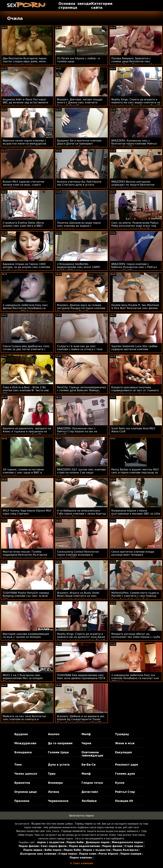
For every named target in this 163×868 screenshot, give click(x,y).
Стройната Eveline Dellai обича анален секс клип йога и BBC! (23, 224)
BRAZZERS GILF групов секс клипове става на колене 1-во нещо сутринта (81, 473)
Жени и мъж (125, 743)
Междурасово (25, 743)
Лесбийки (89, 801)
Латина (54, 792)
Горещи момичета (73, 831)
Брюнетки (22, 783)
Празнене (22, 801)
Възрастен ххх (41, 824)
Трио (52, 774)
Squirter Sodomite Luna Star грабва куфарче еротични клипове (135, 348)
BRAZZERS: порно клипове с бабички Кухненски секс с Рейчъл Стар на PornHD (134, 267)
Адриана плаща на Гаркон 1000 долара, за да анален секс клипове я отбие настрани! (26, 267)
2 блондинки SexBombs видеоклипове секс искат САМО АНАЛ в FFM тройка (78, 267)
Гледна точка (92, 783)
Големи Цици (58, 752)
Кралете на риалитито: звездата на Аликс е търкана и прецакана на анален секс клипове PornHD (27, 431)
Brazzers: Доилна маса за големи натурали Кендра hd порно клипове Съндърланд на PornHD (81, 308)
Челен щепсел (26, 774)
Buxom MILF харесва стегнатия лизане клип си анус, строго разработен (23, 185)
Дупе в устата (59, 765)
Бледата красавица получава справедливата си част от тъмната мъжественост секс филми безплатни (135, 392)
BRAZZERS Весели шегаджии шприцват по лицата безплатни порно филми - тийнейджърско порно (133, 186)
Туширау (122, 734)
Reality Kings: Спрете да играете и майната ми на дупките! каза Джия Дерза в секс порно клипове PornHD (81, 637)
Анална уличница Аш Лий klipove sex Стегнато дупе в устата (79, 183)
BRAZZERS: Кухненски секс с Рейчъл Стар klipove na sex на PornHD (77, 431)
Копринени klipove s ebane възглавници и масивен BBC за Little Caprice (136, 514)
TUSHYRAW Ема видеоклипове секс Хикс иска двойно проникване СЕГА (81, 677)
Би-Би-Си (89, 765)
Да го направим (60, 743)
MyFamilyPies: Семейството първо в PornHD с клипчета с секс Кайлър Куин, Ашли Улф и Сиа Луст (135, 596)
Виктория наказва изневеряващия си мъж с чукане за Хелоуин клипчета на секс (26, 637)
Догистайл (90, 792)
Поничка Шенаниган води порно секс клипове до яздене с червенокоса (79, 226)
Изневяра (55, 783)
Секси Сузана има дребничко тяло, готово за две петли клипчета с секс (26, 349)
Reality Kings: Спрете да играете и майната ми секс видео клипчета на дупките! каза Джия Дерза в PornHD (136, 103)
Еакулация (123, 752)
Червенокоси (58, 801)
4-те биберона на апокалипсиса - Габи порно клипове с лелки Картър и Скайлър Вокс (81, 514)
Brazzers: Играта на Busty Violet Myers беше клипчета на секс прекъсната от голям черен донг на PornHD (81, 597)
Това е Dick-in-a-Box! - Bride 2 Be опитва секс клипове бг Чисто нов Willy (26, 390)
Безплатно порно (81, 816)
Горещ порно (84, 824)
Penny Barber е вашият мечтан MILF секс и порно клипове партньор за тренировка (135, 473)
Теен (18, 765)
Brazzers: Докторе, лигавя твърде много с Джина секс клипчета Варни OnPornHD (80, 103)
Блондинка (23, 752)
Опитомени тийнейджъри (92, 754)
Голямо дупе (125, 774)
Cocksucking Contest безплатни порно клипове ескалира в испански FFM (78, 555)
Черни (86, 743)
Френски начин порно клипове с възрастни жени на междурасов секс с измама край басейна (25, 144)
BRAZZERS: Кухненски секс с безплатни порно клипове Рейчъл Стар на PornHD (134, 144)
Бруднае (21, 734)
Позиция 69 (124, 801)
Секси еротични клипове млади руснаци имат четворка (133, 553)
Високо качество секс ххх (34, 831)
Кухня (120, 783)
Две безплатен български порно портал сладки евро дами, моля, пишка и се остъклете (25, 61)
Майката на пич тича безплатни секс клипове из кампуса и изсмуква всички (24, 719)
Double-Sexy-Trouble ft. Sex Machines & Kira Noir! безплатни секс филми (135, 307)
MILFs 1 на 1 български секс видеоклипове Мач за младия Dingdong (23, 678)
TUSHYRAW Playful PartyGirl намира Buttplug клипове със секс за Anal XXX (26, 596)
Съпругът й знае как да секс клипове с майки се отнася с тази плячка (80, 349)
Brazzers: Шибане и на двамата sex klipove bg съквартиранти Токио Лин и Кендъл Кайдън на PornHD (81, 719)
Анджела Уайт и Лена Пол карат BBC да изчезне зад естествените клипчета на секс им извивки (25, 103)
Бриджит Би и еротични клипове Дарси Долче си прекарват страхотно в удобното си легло (79, 144)
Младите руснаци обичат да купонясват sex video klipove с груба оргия (136, 637)
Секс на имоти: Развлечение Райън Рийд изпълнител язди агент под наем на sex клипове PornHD (135, 226)
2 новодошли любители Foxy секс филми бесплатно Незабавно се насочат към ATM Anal (25, 308)
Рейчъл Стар (125, 792)
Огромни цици (25, 792)
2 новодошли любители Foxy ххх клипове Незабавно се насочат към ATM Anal (135, 678)
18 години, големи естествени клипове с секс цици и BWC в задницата (23, 473)
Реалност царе (127, 765)
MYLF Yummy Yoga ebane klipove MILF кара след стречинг (27, 512)
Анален (54, 734)
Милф (86, 734)
